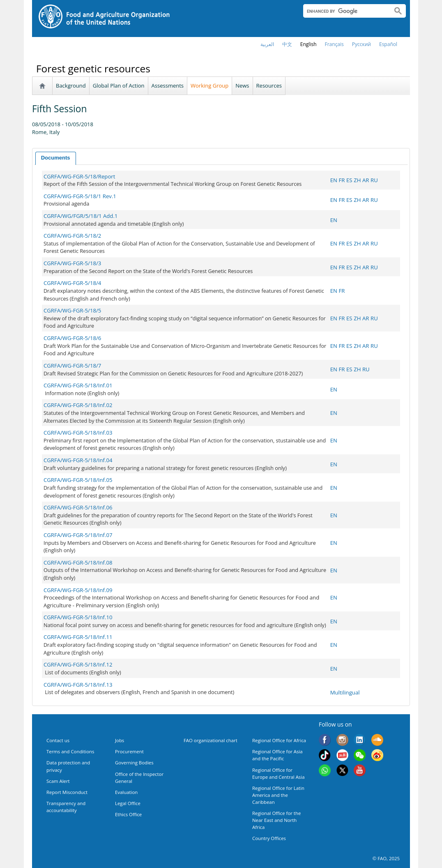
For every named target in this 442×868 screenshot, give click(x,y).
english (308, 44)
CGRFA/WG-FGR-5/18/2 (72, 236)
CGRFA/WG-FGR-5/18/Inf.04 (78, 460)
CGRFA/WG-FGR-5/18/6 (72, 338)
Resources (269, 86)
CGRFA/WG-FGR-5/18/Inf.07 (78, 535)
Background (71, 86)
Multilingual (345, 692)
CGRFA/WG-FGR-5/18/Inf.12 (78, 664)
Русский (361, 44)
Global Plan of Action (119, 86)
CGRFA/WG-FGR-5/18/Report (79, 176)
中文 (287, 44)
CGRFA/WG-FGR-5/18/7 (72, 366)
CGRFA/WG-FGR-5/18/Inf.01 (78, 385)
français (334, 44)
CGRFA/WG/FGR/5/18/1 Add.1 (81, 216)
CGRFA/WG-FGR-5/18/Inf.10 (78, 617)
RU (374, 180)
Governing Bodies (134, 763)
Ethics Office (128, 814)
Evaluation (126, 792)
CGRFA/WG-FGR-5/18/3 (72, 263)
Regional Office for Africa (279, 740)
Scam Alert (58, 781)
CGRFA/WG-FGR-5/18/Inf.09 (78, 590)
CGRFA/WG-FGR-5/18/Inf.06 (78, 507)
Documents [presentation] (56, 158)
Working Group (209, 86)
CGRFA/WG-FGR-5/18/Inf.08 (78, 562)
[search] (344, 11)
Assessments (168, 86)
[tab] (56, 158)
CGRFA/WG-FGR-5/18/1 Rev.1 (80, 196)
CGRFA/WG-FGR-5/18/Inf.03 (78, 433)
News (242, 86)
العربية (267, 44)
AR (366, 180)
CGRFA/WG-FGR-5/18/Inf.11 (78, 637)
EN (334, 180)
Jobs (120, 740)
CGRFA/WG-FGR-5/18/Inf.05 (78, 480)
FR (342, 180)
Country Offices (269, 838)
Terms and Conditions (70, 751)
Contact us (58, 740)
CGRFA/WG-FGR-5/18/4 (72, 283)
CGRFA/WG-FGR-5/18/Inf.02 (78, 405)
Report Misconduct (67, 792)
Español (388, 44)
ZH (357, 180)
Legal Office (128, 803)
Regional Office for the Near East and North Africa (276, 820)
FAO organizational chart (211, 740)
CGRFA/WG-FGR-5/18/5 (72, 310)
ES (349, 180)
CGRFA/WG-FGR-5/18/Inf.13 (78, 685)
